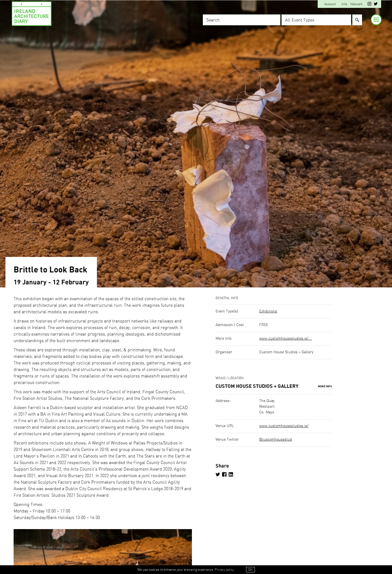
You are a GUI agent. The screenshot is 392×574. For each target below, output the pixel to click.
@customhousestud (276, 440)
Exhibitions (268, 311)
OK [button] (250, 570)
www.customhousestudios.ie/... (285, 339)
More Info (325, 386)
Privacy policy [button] (224, 570)
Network (356, 4)
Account (330, 4)
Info (344, 4)
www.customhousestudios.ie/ (284, 426)
